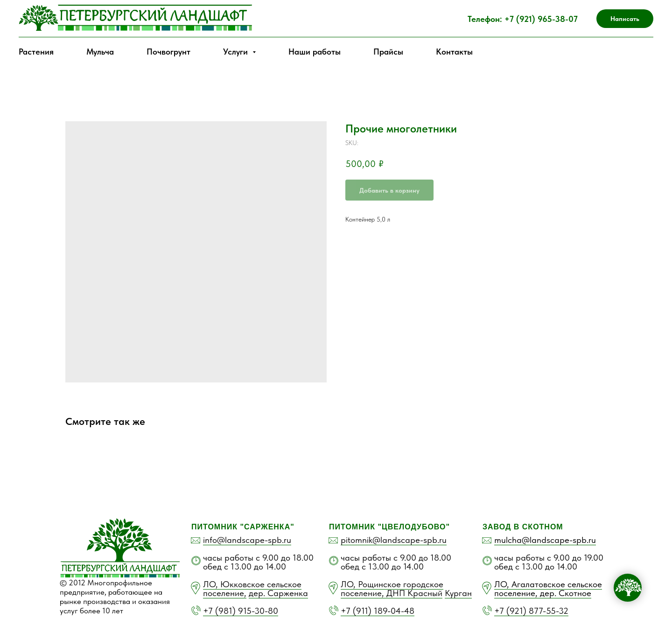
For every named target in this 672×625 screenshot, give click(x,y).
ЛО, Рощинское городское (392, 584)
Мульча (100, 52)
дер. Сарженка (278, 593)
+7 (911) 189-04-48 (378, 611)
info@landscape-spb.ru (247, 540)
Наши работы (315, 52)
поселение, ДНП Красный (392, 593)
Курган (458, 593)
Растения (36, 52)
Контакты (454, 52)
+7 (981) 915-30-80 (241, 611)
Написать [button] (625, 19)
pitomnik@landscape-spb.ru (394, 540)
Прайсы (388, 52)
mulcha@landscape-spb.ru (545, 540)
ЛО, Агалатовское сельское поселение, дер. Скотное (548, 589)
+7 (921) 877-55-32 (531, 611)
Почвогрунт (168, 52)
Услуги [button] (237, 52)
